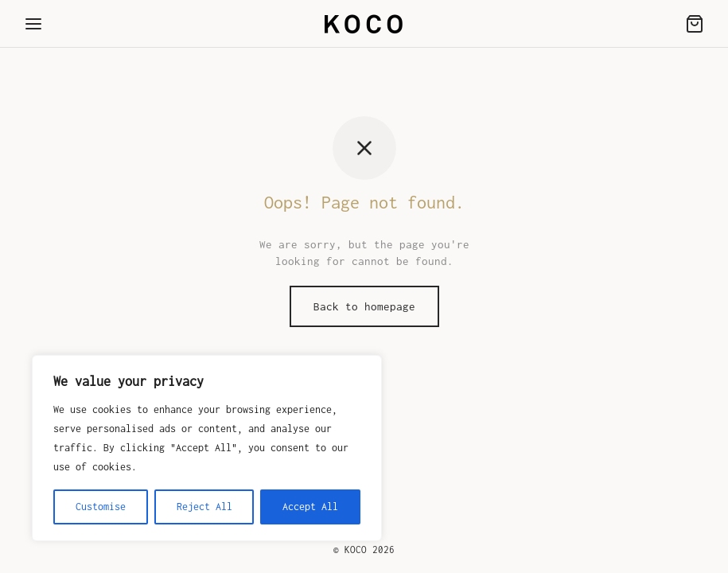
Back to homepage (364, 306)
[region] (207, 448)
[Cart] (695, 24)
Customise (101, 507)
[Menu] (33, 24)
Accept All (310, 507)
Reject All (204, 507)
